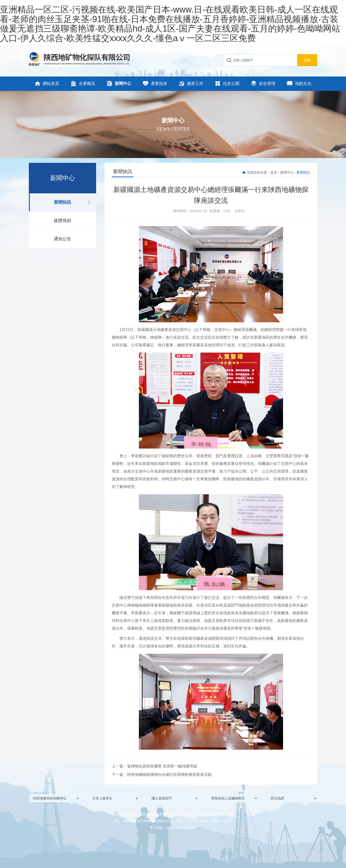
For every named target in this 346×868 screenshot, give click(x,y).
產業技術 (155, 83)
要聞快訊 (62, 202)
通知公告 (62, 239)
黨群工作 (191, 83)
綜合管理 (263, 83)
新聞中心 (119, 83)
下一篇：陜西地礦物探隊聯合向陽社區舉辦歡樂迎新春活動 (162, 775)
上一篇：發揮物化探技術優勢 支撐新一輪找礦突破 (154, 766)
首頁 (274, 172)
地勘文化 (299, 83)
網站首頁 (47, 83)
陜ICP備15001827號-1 (216, 814)
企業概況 (83, 83)
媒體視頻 (62, 221)
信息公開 (227, 83)
